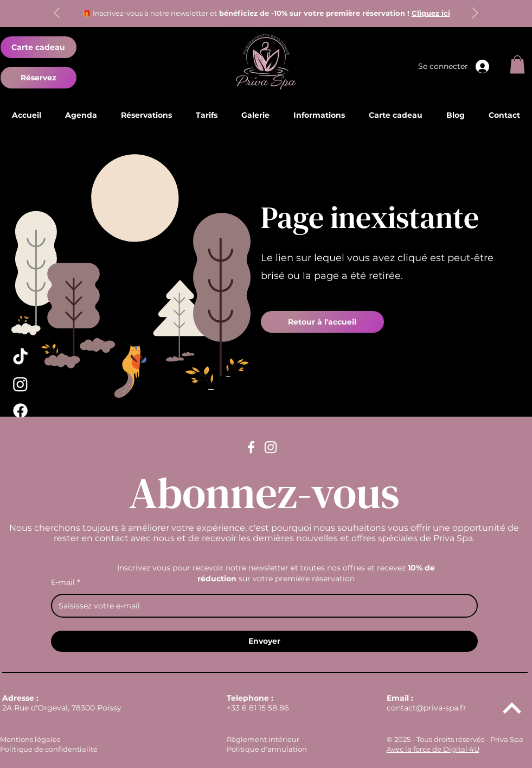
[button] (517, 64)
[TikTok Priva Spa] (20, 357)
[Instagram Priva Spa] (20, 384)
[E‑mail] (261, 606)
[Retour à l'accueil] (322, 322)
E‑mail (66, 583)
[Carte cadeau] (39, 47)
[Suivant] (475, 14)
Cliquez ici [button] (431, 13)
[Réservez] (39, 78)
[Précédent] (57, 14)
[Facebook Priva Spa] (20, 411)
